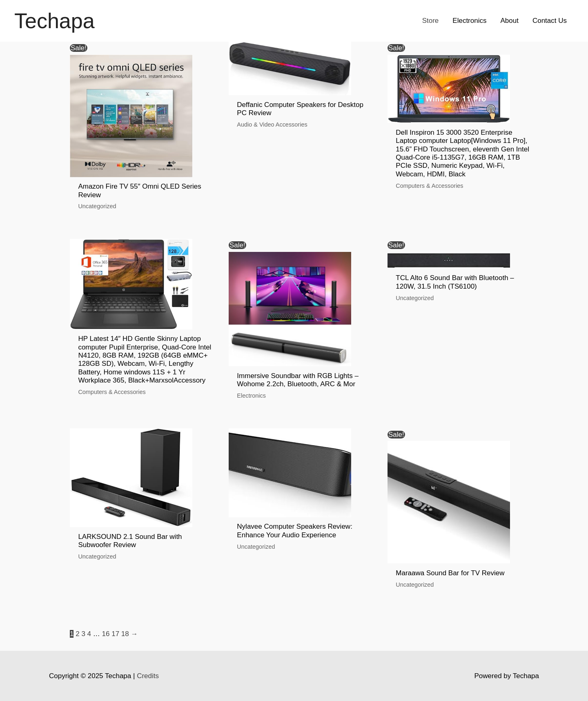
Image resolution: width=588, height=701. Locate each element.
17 (115, 634)
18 (125, 634)
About (509, 21)
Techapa (55, 21)
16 (106, 634)
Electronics (469, 21)
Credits (148, 676)
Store (431, 21)
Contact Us (550, 21)
